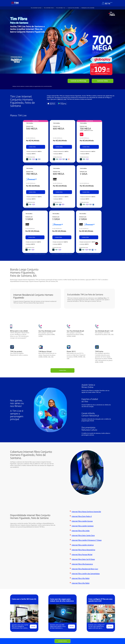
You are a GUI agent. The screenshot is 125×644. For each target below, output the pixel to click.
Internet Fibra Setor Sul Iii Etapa (83, 559)
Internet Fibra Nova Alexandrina (83, 550)
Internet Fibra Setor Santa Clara (83, 535)
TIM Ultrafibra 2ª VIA (61, 8)
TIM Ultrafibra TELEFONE (36, 8)
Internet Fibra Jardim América (83, 545)
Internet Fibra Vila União (81, 531)
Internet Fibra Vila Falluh (81, 578)
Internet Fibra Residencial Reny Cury (85, 569)
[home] (15, 3)
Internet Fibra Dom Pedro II (82, 516)
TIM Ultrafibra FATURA (49, 8)
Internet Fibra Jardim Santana (83, 526)
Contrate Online (62, 641)
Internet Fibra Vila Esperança (82, 564)
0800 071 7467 (62, 99)
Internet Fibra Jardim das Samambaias (86, 574)
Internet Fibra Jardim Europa (82, 521)
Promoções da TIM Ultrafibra (88, 8)
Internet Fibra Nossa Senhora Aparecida (86, 512)
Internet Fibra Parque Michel (82, 555)
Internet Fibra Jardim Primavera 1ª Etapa (87, 540)
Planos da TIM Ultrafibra (73, 8)
